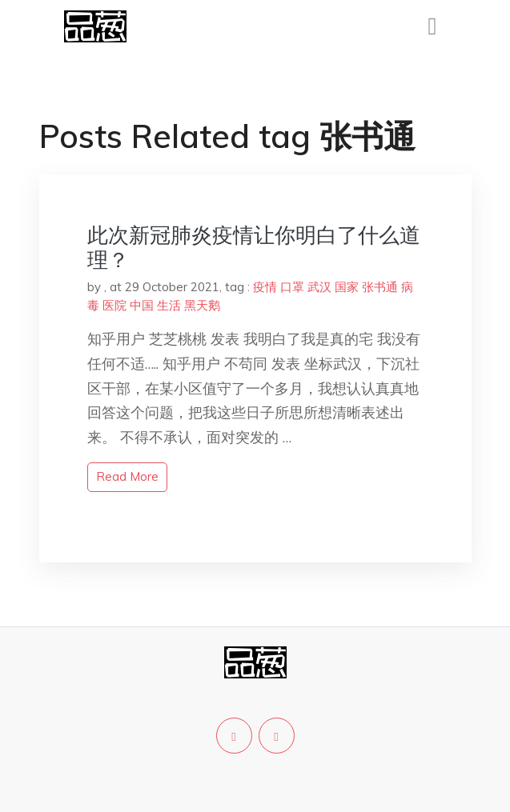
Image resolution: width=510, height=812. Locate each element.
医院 (114, 305)
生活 (169, 305)
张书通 (380, 287)
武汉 (319, 287)
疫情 (265, 287)
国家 (347, 287)
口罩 (292, 287)
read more (127, 476)
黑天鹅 (202, 305)
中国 (142, 305)
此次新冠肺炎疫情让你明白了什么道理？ (254, 247)
